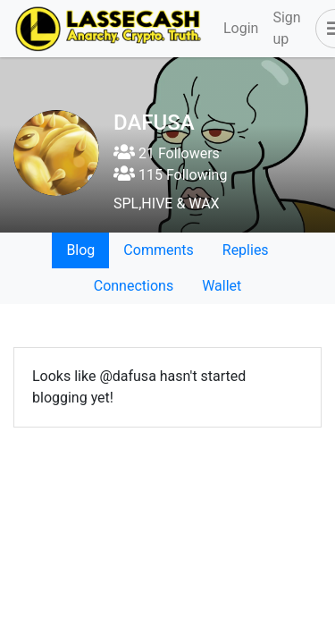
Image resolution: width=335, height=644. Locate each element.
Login (241, 28)
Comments (158, 250)
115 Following (170, 175)
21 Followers (167, 153)
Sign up (286, 28)
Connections (134, 286)
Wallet (222, 286)
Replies (246, 250)
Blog (80, 250)
